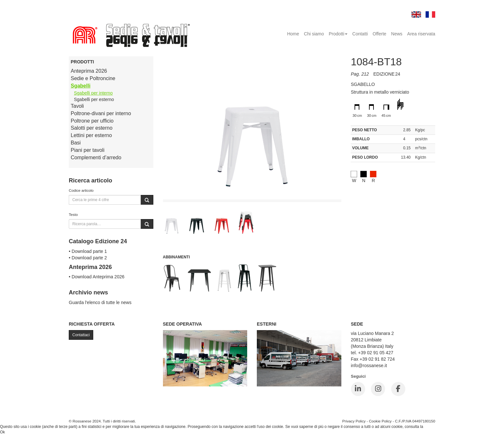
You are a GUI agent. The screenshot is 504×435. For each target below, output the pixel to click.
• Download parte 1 (88, 251)
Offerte (379, 34)
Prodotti (338, 34)
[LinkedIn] (358, 389)
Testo (73, 214)
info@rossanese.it (369, 366)
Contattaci (81, 335)
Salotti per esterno (92, 128)
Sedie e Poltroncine (93, 78)
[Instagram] (378, 389)
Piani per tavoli (88, 150)
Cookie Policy (380, 421)
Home (293, 34)
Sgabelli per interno (93, 93)
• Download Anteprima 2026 (97, 277)
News (397, 34)
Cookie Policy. (436, 427)
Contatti (360, 34)
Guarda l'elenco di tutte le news (100, 302)
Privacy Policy (354, 421)
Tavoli (77, 106)
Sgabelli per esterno (94, 99)
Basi (76, 143)
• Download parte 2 (88, 258)
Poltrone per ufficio (92, 121)
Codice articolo (81, 190)
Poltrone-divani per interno (101, 113)
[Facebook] (398, 389)
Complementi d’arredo (96, 157)
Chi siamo (314, 34)
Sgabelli (81, 86)
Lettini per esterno (91, 135)
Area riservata (421, 34)
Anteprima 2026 (89, 71)
